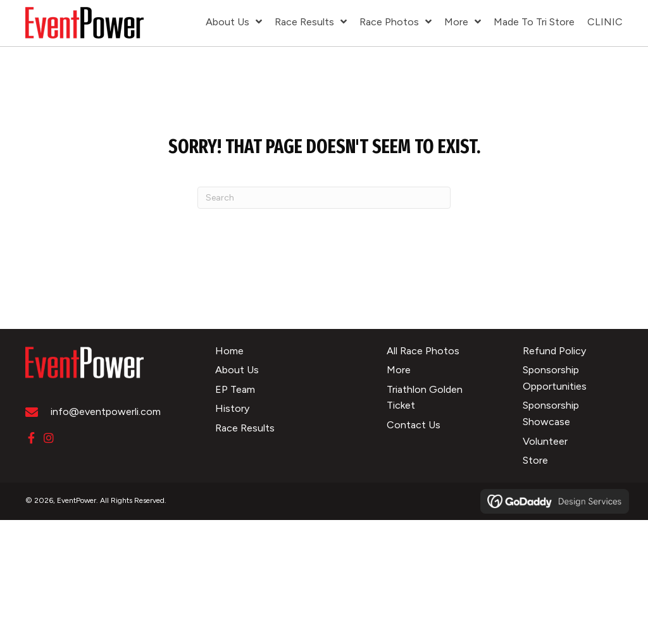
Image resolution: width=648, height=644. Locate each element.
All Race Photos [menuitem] (423, 351)
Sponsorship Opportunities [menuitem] (555, 378)
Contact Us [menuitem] (414, 425)
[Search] (324, 198)
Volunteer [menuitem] (545, 441)
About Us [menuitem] (237, 370)
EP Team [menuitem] (235, 389)
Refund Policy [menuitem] (554, 351)
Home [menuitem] (229, 351)
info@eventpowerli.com (106, 412)
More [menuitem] (399, 370)
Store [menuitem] (535, 460)
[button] (31, 438)
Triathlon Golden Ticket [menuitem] (425, 398)
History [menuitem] (232, 408)
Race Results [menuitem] (245, 428)
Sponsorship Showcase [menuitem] (551, 413)
